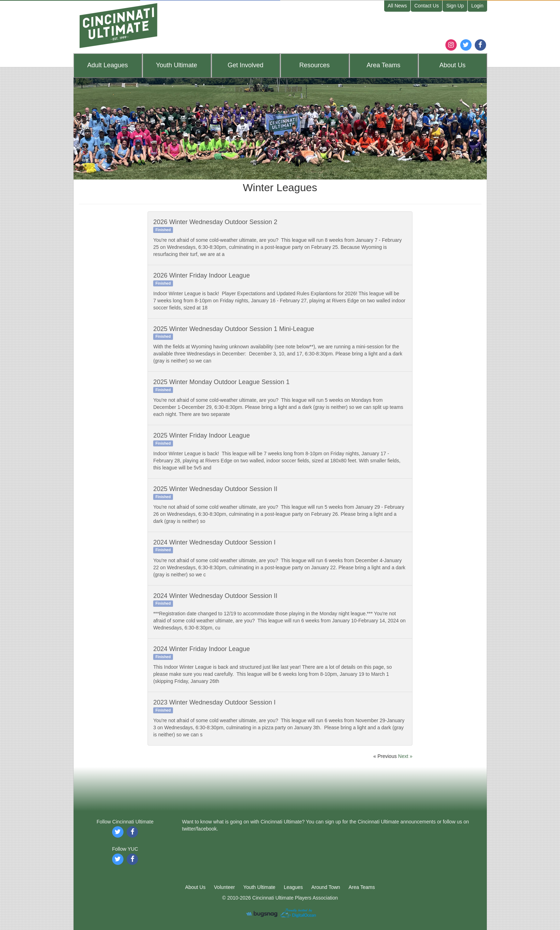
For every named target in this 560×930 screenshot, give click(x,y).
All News (397, 6)
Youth (177, 65)
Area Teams (362, 887)
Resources (314, 65)
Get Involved (245, 65)
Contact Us (426, 6)
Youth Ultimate (259, 887)
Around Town (326, 887)
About (452, 65)
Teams (383, 65)
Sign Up (455, 6)
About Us (195, 887)
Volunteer (224, 887)
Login (477, 6)
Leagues (107, 65)
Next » (405, 756)
